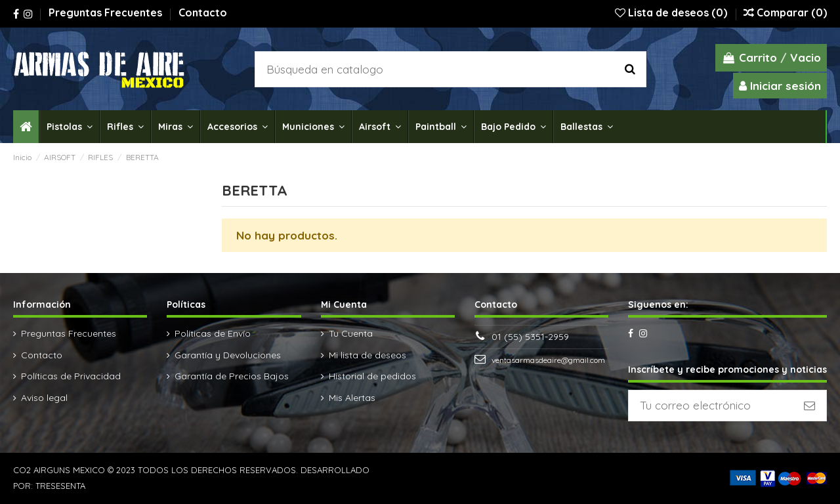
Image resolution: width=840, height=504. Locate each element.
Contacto (203, 12)
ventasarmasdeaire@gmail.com (548, 360)
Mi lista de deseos (367, 355)
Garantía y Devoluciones (228, 355)
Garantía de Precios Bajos (232, 376)
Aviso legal (44, 398)
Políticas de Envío (213, 333)
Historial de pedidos (372, 376)
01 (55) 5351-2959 (530, 337)
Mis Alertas (352, 398)
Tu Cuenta (351, 333)
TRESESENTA (60, 486)
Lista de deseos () (672, 12)
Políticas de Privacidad (71, 376)
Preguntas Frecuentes (107, 12)
